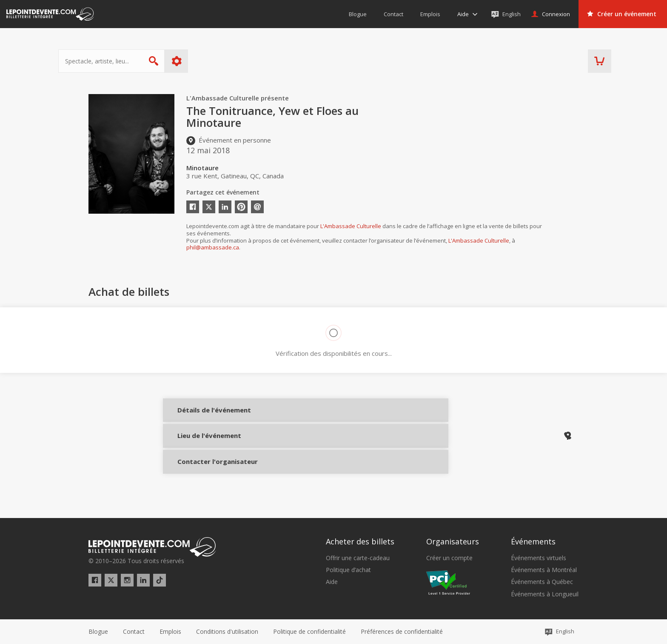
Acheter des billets (360, 542)
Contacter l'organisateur (202, 473)
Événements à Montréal (544, 570)
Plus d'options (207, 61)
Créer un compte (449, 558)
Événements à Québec (542, 582)
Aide (332, 582)
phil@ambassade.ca (213, 247)
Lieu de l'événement (202, 444)
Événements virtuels (539, 558)
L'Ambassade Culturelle (351, 226)
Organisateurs (453, 542)
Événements (533, 542)
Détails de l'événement (202, 416)
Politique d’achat (348, 570)
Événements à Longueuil (545, 594)
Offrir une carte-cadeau (358, 558)
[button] (402, 632)
